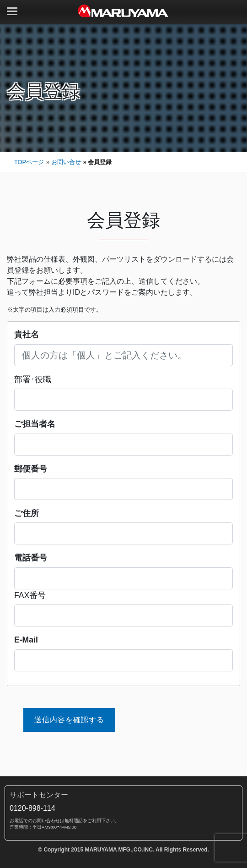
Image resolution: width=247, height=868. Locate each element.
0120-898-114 (32, 808)
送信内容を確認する (69, 720)
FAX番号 (30, 595)
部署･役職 (33, 379)
